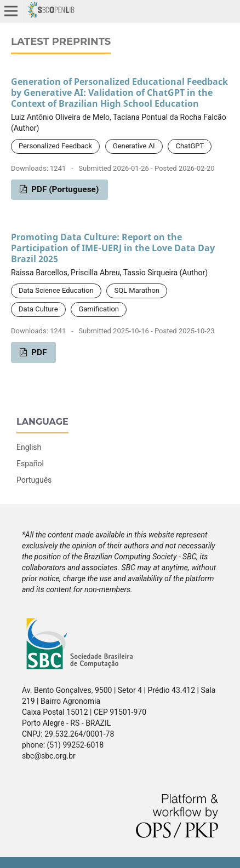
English (29, 447)
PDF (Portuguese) (64, 189)
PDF (38, 352)
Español (30, 464)
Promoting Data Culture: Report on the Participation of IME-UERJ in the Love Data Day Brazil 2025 (113, 248)
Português (34, 480)
